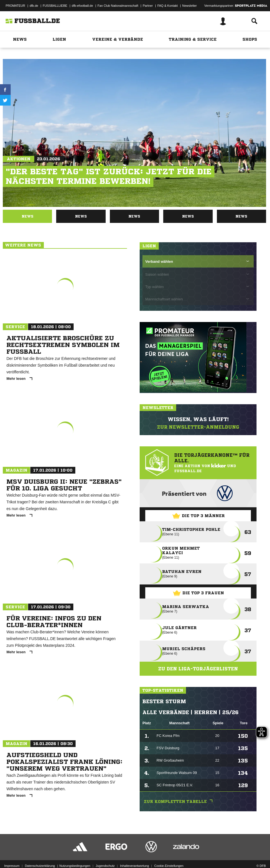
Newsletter (190, 6)
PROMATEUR (15, 6)
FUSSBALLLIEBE (55, 6)
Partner (148, 6)
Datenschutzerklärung (40, 866)
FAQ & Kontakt (168, 6)
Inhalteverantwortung (134, 866)
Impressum (12, 866)
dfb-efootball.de (82, 6)
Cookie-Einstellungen (169, 866)
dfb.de (34, 6)
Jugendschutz (105, 866)
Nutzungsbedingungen (75, 866)
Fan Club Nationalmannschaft (118, 6)
